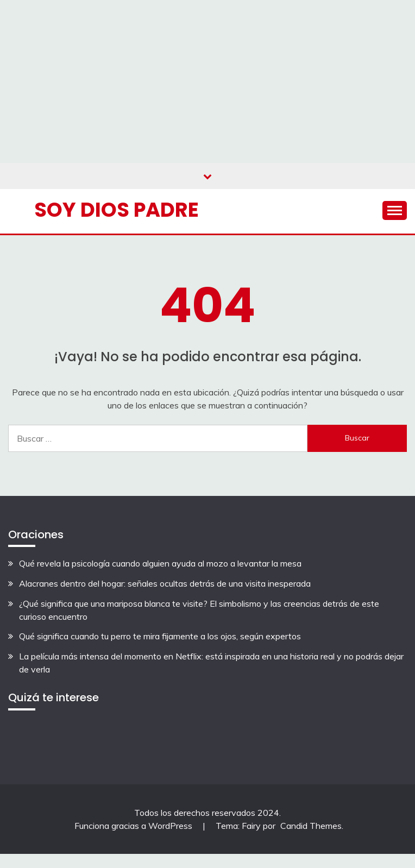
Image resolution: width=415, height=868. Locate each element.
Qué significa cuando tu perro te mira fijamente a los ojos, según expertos (160, 636)
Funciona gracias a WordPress (134, 826)
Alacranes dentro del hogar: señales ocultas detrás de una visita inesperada (165, 583)
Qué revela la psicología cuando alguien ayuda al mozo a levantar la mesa (160, 563)
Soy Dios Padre (117, 210)
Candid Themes (311, 826)
